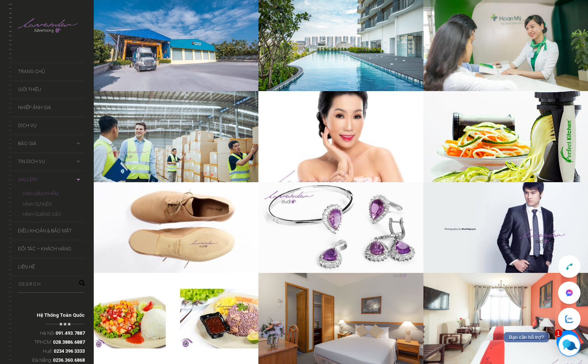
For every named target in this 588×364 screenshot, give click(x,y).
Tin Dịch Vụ (31, 161)
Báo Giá (27, 143)
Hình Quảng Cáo (42, 214)
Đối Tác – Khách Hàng (45, 249)
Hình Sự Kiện (37, 204)
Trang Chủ (31, 71)
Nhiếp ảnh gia (34, 107)
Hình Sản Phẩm (40, 194)
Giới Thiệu (30, 89)
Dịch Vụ (27, 125)
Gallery (28, 179)
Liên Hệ (26, 267)
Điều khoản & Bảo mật (45, 231)
